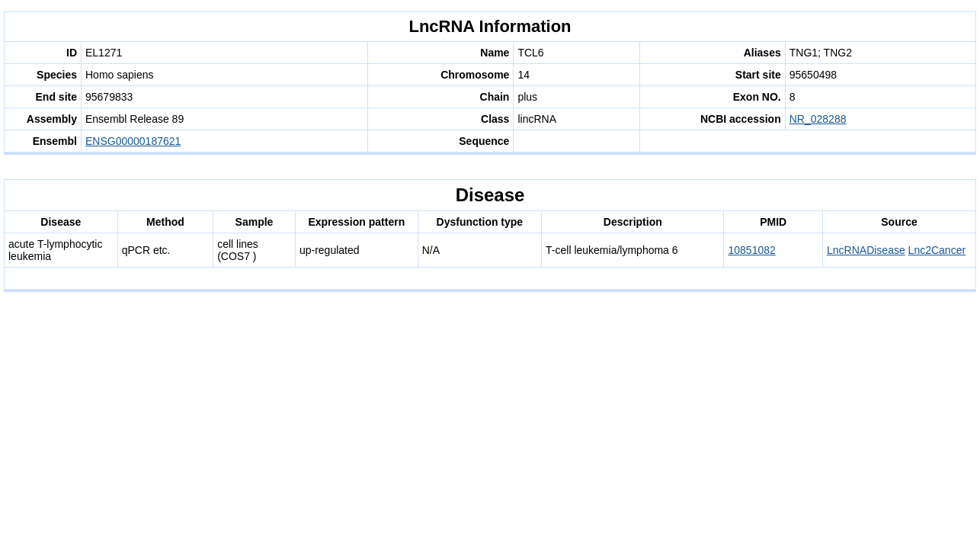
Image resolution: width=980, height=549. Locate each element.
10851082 (751, 250)
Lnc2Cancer (937, 250)
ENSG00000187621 (133, 141)
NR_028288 (818, 119)
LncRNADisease (866, 250)
